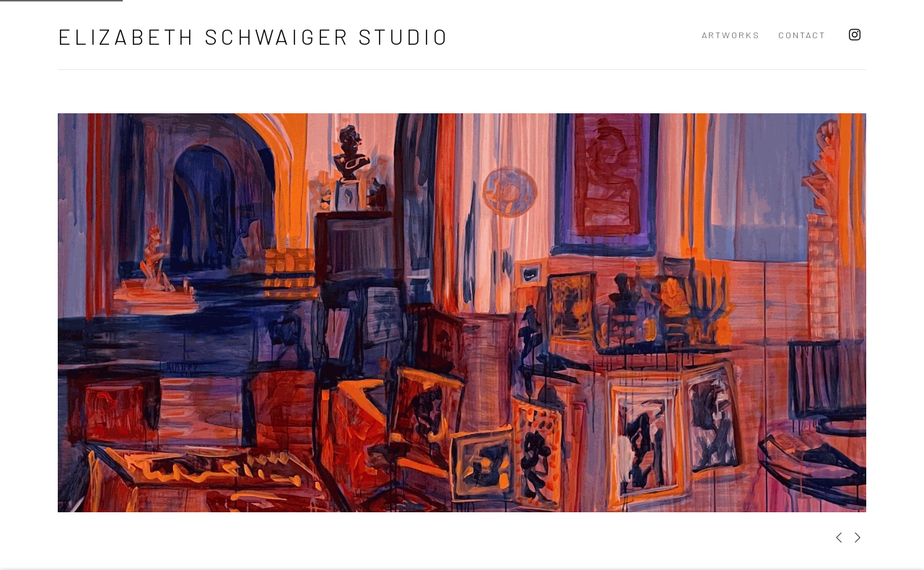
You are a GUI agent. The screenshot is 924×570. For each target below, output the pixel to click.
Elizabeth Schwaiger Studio (254, 36)
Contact (802, 35)
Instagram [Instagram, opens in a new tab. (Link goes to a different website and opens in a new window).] (855, 35)
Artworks (731, 35)
